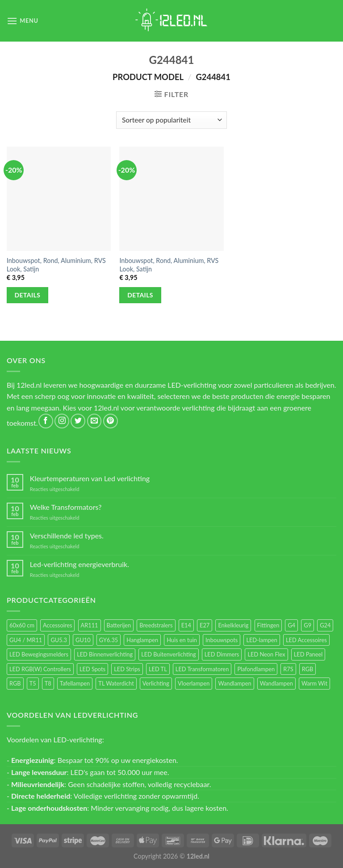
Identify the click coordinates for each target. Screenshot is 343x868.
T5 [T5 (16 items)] (33, 683)
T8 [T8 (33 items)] (48, 683)
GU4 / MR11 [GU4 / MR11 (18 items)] (26, 640)
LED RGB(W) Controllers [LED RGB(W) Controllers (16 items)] (40, 669)
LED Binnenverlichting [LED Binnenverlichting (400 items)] (105, 654)
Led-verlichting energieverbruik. (79, 564)
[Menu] (23, 21)
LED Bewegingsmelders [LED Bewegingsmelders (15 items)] (39, 654)
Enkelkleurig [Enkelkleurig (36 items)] (233, 625)
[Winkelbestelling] (171, 120)
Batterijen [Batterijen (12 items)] (119, 625)
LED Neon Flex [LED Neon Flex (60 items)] (266, 654)
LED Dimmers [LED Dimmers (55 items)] (222, 654)
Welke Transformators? (66, 507)
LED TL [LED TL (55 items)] (158, 669)
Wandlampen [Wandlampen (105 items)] (234, 683)
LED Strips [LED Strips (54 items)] (127, 669)
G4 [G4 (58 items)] (291, 625)
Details (28, 295)
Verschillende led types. (67, 536)
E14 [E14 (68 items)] (186, 625)
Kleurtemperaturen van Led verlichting (90, 478)
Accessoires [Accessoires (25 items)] (57, 625)
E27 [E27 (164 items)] (205, 625)
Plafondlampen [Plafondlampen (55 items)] (256, 669)
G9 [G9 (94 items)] (307, 625)
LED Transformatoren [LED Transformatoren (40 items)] (202, 669)
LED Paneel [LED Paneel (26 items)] (308, 654)
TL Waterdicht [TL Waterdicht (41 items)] (116, 683)
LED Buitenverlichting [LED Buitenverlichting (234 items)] (168, 654)
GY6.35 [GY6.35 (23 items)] (109, 640)
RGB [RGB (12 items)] (15, 683)
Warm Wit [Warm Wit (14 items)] (314, 683)
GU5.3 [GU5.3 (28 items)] (59, 640)
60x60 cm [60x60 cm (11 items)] (22, 625)
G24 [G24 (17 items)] (325, 625)
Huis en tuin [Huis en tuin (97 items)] (182, 640)
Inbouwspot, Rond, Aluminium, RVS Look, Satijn (56, 265)
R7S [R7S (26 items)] (288, 669)
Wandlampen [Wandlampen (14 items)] (276, 683)
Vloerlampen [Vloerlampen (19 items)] (194, 683)
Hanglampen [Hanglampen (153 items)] (142, 640)
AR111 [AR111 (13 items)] (90, 625)
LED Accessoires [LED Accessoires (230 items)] (306, 640)
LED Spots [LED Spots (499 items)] (92, 669)
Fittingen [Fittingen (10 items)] (268, 625)
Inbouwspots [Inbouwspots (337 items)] (222, 640)
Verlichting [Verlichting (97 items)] (156, 683)
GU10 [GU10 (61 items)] (83, 640)
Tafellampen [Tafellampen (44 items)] (75, 683)
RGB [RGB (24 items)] (308, 669)
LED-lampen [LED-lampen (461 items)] (261, 640)
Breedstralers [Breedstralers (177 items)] (156, 625)
